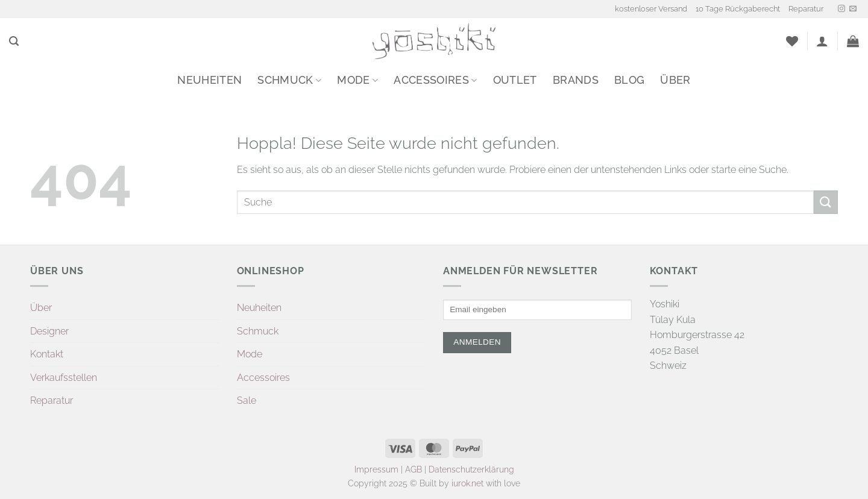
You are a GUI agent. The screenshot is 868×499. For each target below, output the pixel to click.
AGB (414, 469)
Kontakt (47, 354)
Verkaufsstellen (64, 378)
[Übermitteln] (826, 202)
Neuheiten (209, 80)
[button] (14, 41)
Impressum (376, 469)
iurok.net (467, 483)
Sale (247, 400)
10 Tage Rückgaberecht (738, 9)
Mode (357, 80)
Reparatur (806, 9)
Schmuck (289, 80)
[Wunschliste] (792, 41)
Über (675, 80)
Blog (629, 80)
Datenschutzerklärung (471, 469)
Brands (576, 80)
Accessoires (435, 80)
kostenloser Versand (651, 9)
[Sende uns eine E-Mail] (853, 9)
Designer (49, 331)
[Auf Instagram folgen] (841, 9)
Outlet (515, 80)
